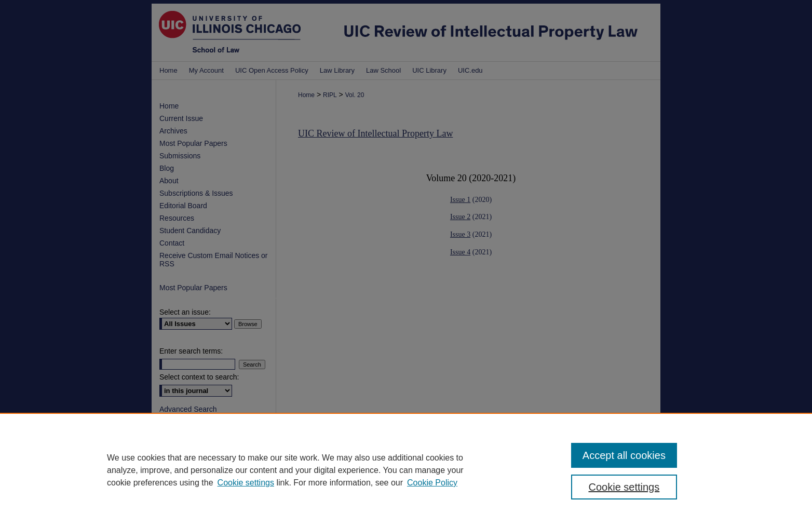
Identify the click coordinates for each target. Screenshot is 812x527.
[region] (406, 470)
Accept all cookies (624, 455)
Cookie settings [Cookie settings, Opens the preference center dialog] (624, 487)
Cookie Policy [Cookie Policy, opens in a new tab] (432, 483)
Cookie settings (246, 483)
